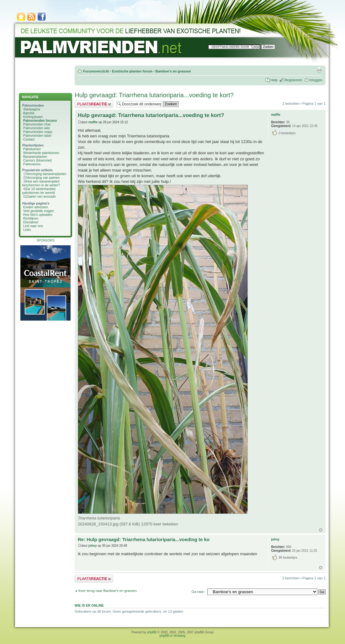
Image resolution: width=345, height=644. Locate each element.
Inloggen (316, 80)
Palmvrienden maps (38, 132)
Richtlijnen (31, 218)
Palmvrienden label (37, 136)
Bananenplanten (35, 157)
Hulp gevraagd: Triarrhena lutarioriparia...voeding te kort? (154, 95)
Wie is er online (89, 605)
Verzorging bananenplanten (46, 174)
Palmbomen (32, 149)
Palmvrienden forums (40, 120)
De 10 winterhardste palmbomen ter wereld (39, 191)
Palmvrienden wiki (37, 128)
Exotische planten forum (132, 71)
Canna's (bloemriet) (37, 160)
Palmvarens (32, 164)
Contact (29, 139)
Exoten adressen (36, 207)
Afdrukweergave (319, 70)
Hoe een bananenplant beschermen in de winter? (41, 183)
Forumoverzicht (96, 71)
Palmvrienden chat (37, 124)
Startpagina (32, 109)
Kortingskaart (33, 117)
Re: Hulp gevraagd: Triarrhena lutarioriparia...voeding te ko (144, 539)
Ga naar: (198, 592)
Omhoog (321, 530)
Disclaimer (31, 222)
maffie (93, 122)
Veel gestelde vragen (39, 211)
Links (27, 230)
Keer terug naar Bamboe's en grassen (108, 591)
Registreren (293, 80)
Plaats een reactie (94, 104)
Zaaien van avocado (41, 196)
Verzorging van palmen (43, 178)
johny (93, 546)
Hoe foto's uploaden (38, 215)
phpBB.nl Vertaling (172, 636)
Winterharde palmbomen (41, 153)
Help (274, 80)
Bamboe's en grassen (173, 71)
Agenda (29, 113)
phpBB (152, 632)
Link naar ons (33, 226)
